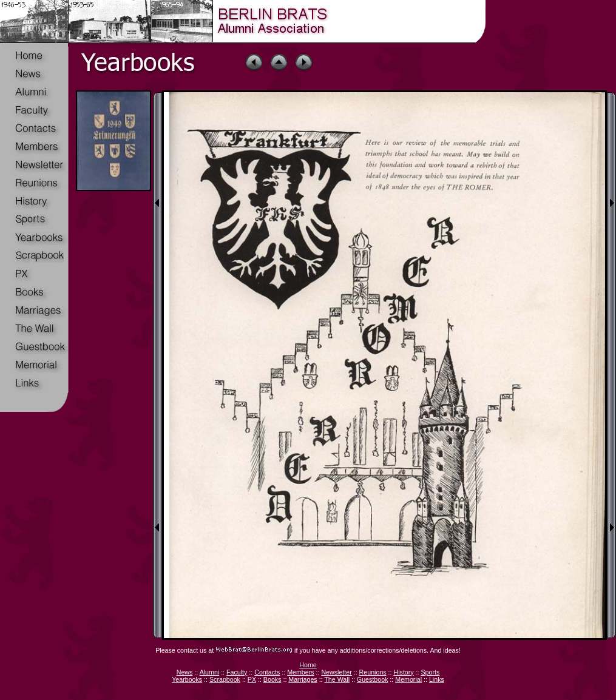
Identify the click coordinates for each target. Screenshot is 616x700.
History (403, 672)
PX (252, 679)
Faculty (237, 672)
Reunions (373, 672)
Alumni (210, 672)
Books (272, 679)
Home (308, 665)
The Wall (337, 679)
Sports (430, 672)
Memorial (408, 679)
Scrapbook (225, 679)
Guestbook (373, 679)
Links (437, 679)
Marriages (303, 679)
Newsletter (336, 672)
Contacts (267, 672)
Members (300, 672)
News (185, 672)
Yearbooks (187, 679)
